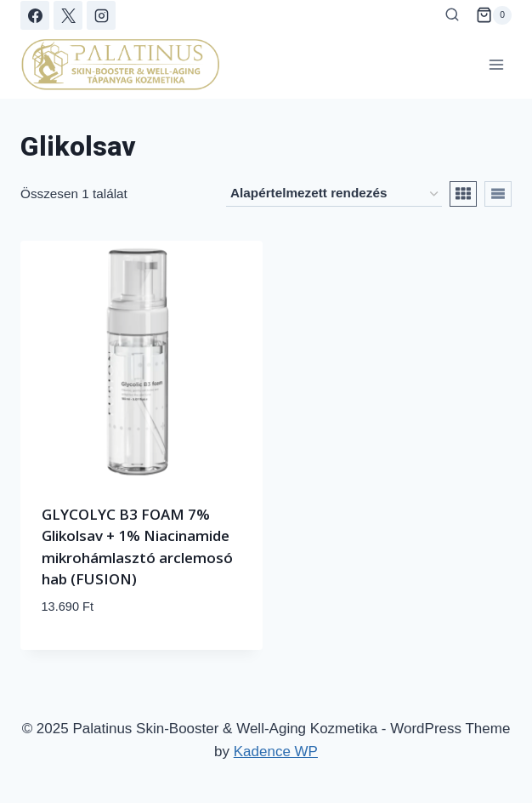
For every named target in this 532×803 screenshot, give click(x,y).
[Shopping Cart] (494, 15)
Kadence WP (276, 752)
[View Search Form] (452, 15)
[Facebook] (35, 15)
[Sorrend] (334, 194)
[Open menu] (496, 64)
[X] (68, 15)
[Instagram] (101, 15)
